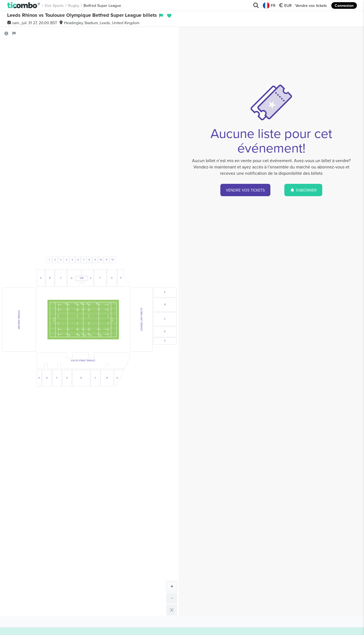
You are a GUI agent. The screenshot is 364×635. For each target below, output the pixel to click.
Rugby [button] (74, 5)
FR (269, 5)
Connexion (344, 5)
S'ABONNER (303, 190)
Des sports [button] (54, 5)
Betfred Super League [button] (102, 5)
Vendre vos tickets (311, 5)
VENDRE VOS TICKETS (245, 190)
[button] (24, 5)
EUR (285, 5)
